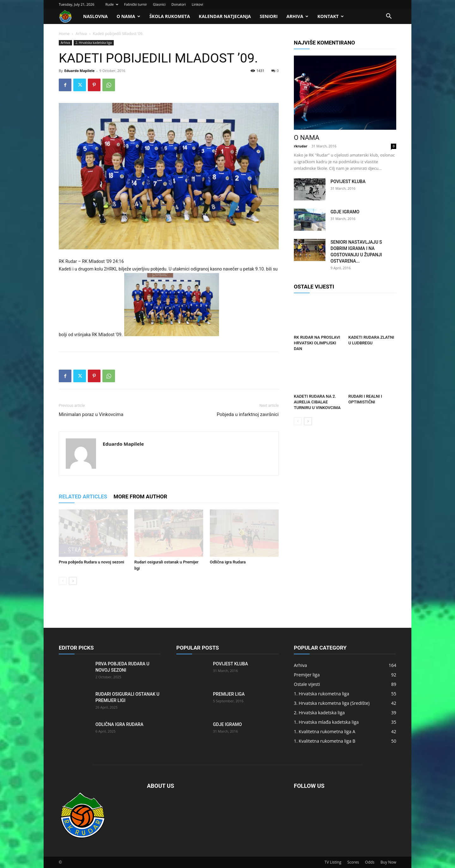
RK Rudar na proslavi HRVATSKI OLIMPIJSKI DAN (317, 343)
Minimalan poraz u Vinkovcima (91, 414)
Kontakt (331, 16)
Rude (112, 4)
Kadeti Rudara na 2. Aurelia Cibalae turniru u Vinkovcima (317, 402)
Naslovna (95, 16)
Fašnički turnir (136, 4)
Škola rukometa (170, 16)
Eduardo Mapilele (79, 71)
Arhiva (297, 16)
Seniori (269, 16)
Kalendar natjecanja (225, 16)
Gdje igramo (345, 212)
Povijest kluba (348, 181)
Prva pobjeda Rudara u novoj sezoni (91, 562)
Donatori (179, 4)
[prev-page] (63, 581)
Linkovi (197, 4)
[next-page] (73, 581)
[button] (389, 17)
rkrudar (301, 146)
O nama (128, 16)
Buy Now (388, 862)
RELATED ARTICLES (83, 496)
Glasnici (159, 4)
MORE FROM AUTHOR (140, 496)
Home (64, 34)
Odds (370, 862)
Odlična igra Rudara (228, 562)
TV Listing (333, 862)
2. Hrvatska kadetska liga (94, 43)
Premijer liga (229, 694)
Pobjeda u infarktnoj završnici (248, 414)
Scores (353, 862)
